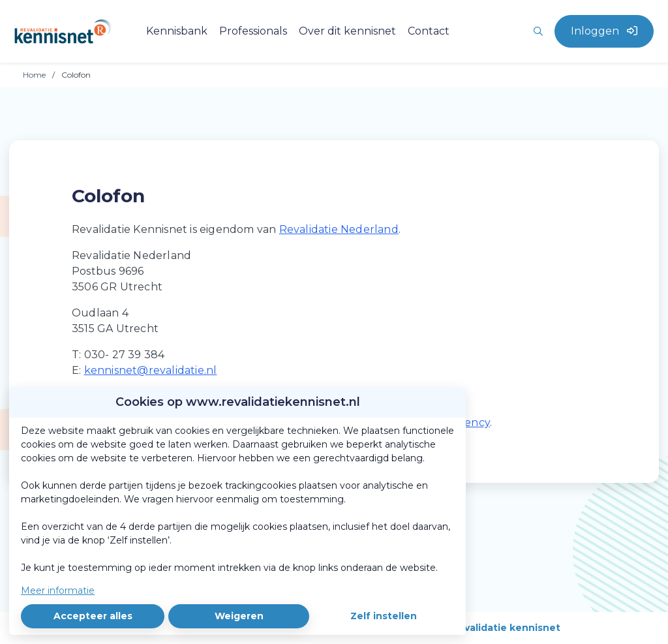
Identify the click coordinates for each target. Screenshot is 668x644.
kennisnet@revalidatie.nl (151, 370)
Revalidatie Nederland (339, 229)
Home (34, 75)
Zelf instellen (384, 616)
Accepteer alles (93, 616)
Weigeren (239, 616)
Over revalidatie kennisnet (494, 628)
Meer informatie (58, 590)
